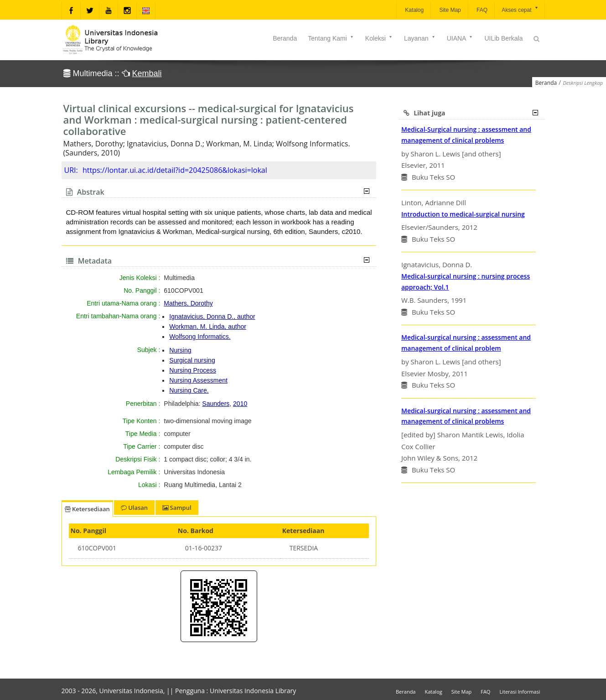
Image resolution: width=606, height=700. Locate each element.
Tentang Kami (331, 38)
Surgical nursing (192, 360)
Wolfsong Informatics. (200, 337)
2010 (240, 404)
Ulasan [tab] (134, 508)
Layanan (420, 38)
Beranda (285, 38)
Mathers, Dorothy (188, 303)
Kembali (147, 73)
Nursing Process (193, 370)
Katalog (414, 10)
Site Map (449, 10)
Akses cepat (520, 9)
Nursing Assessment (198, 380)
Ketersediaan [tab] (87, 509)
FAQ (481, 10)
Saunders (216, 404)
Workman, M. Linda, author (208, 327)
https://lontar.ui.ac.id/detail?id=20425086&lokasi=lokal (175, 170)
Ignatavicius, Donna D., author (212, 316)
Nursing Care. (189, 390)
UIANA (460, 38)
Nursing (180, 350)
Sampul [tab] (177, 508)
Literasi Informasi (520, 692)
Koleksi (379, 38)
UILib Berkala (503, 38)
